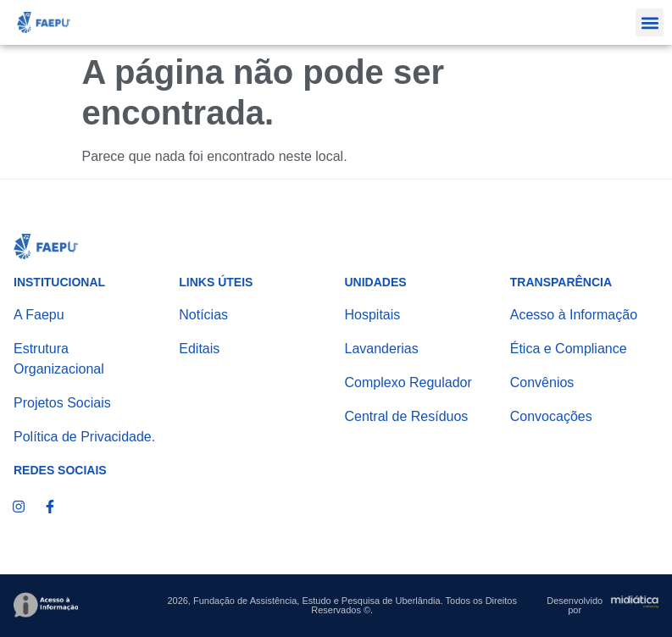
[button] (650, 22)
